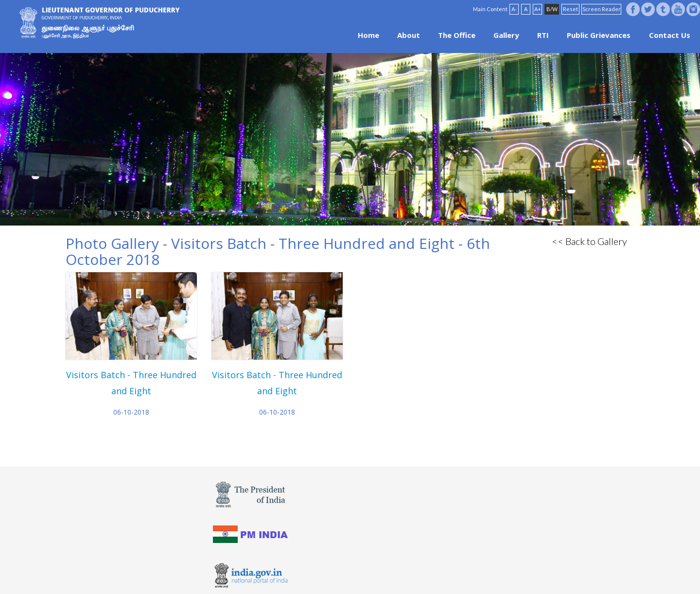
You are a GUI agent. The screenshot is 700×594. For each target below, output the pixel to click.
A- (514, 9)
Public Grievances (599, 35)
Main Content (490, 9)
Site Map (377, 571)
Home (368, 35)
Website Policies (316, 571)
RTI (543, 35)
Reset (570, 9)
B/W (552, 9)
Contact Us (670, 35)
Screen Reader (602, 9)
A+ (538, 9)
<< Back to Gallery (589, 241)
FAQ (352, 571)
